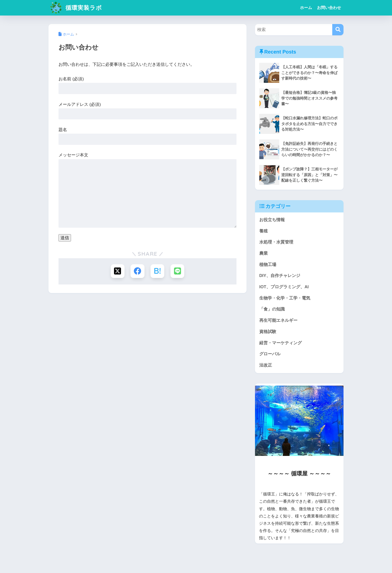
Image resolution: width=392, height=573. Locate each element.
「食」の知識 (272, 309)
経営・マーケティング (280, 343)
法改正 (266, 365)
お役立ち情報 (272, 220)
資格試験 (268, 332)
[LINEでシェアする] (177, 271)
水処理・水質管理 (276, 242)
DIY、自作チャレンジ (280, 276)
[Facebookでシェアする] (138, 271)
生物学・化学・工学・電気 (285, 298)
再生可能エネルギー (278, 320)
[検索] (338, 30)
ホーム (306, 8)
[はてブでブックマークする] (157, 271)
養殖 (263, 231)
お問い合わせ (329, 8)
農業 (263, 253)
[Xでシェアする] (118, 271)
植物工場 (268, 265)
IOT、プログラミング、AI (284, 287)
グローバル (270, 354)
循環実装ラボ (76, 8)
